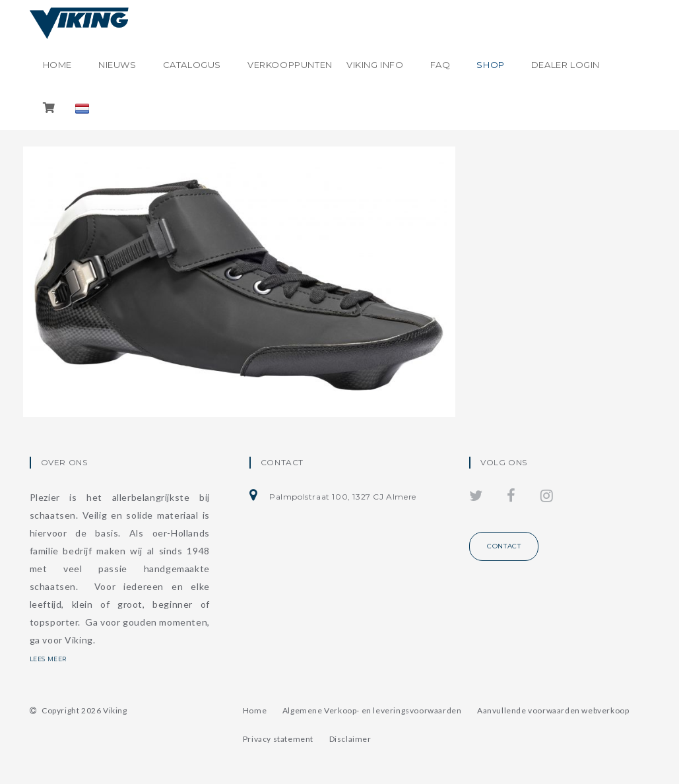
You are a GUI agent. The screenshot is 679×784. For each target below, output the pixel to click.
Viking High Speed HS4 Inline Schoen (129, 318)
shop (490, 65)
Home (57, 65)
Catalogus (192, 65)
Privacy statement (278, 739)
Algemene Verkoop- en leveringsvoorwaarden (372, 710)
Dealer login (566, 65)
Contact (504, 546)
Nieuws (117, 65)
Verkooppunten (290, 65)
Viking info (375, 65)
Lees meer (56, 659)
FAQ (440, 65)
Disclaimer (350, 739)
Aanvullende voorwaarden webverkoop (553, 710)
